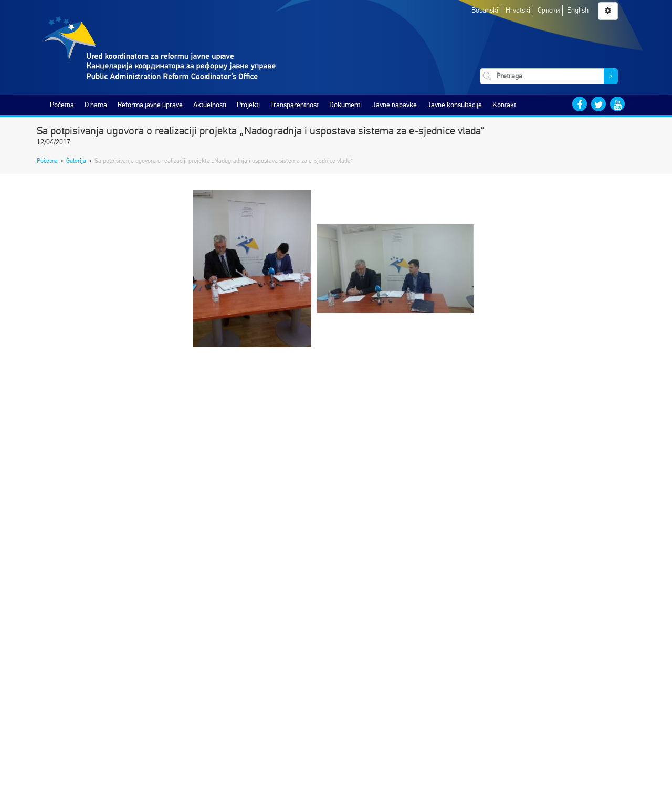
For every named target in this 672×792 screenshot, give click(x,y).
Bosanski (485, 10)
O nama (96, 105)
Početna (62, 105)
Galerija (76, 161)
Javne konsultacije (455, 105)
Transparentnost (295, 105)
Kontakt (504, 105)
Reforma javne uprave (150, 105)
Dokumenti (345, 105)
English (578, 10)
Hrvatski (518, 10)
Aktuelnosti (210, 105)
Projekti (248, 105)
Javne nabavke (395, 105)
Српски (549, 10)
